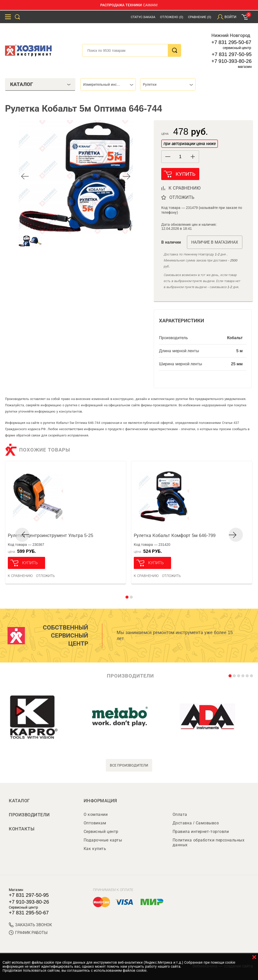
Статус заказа (143, 17)
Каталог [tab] (40, 84)
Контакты (22, 829)
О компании (96, 814)
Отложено (172, 17)
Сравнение (200, 17)
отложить (182, 197)
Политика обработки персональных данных (208, 842)
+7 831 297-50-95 (232, 54)
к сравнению (185, 188)
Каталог (19, 801)
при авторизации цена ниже (189, 144)
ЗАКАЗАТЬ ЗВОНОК (30, 925)
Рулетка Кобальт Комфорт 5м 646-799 (175, 536)
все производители (129, 765)
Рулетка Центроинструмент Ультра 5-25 (51, 536)
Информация (100, 801)
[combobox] (108, 84)
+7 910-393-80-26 (232, 61)
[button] (193, 157)
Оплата (180, 814)
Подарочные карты (103, 840)
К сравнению (20, 576)
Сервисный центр (101, 832)
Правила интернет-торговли (201, 832)
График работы (28, 933)
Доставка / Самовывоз (196, 823)
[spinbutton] (180, 157)
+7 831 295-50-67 (231, 42)
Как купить (95, 849)
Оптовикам (95, 823)
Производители (29, 815)
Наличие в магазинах (215, 242)
